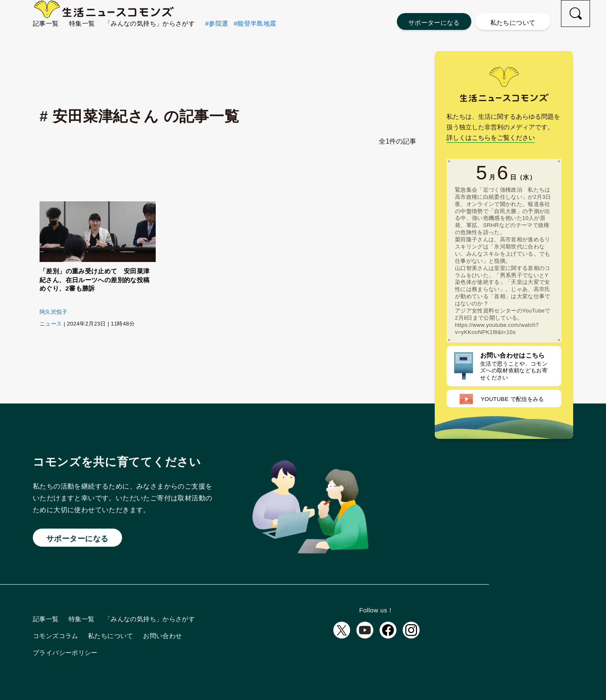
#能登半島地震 (255, 38)
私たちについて (513, 23)
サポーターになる (434, 23)
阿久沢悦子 (54, 312)
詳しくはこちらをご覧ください (491, 138)
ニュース (51, 324)
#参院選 (217, 38)
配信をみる (502, 399)
